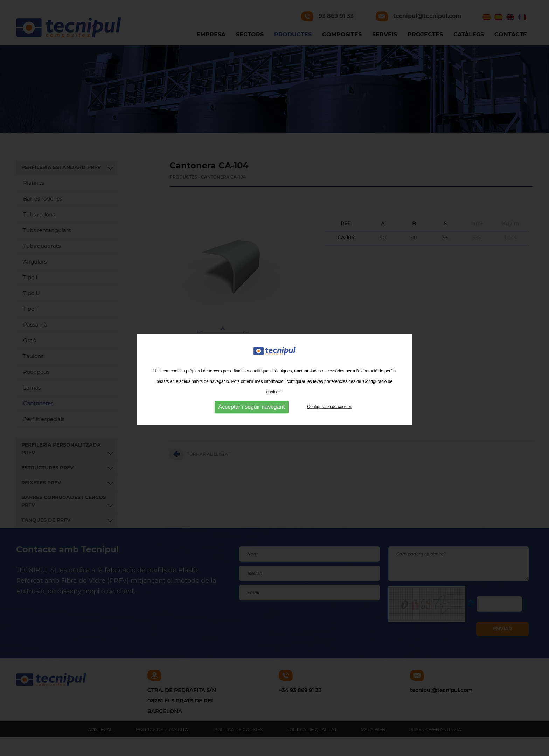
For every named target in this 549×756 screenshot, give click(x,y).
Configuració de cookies (329, 412)
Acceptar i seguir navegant (252, 412)
